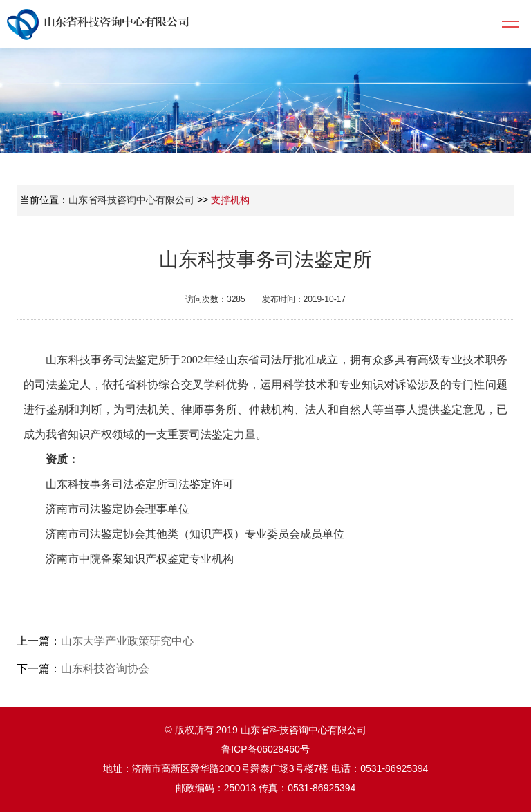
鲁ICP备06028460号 (265, 749)
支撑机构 (230, 200)
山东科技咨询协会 (105, 669)
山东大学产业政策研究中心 (127, 641)
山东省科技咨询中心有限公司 (131, 200)
